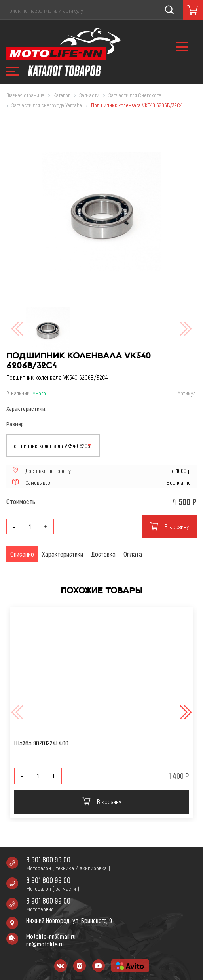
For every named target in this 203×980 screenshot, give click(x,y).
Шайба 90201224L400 (41, 743)
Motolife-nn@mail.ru (51, 936)
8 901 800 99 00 (48, 859)
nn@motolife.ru (45, 944)
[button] (185, 712)
